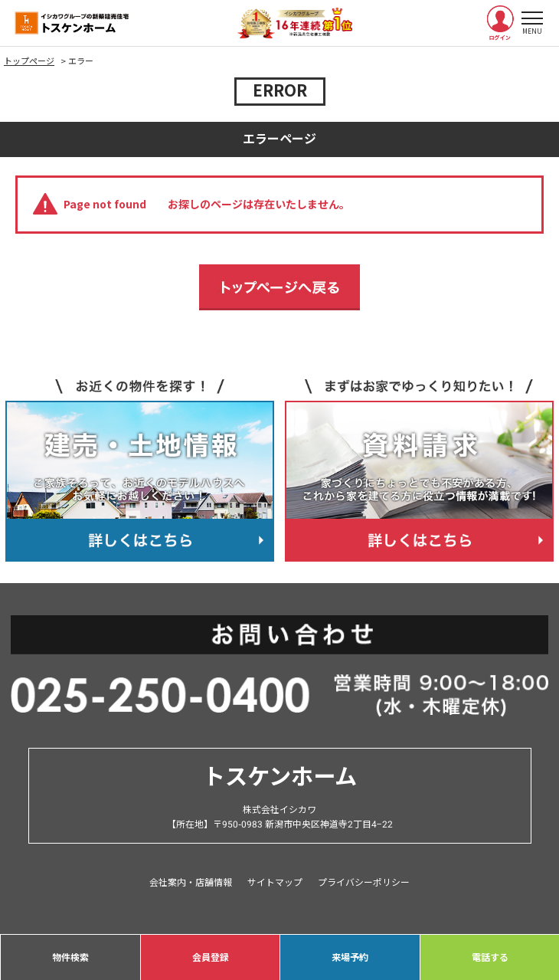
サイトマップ (275, 883)
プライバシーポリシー (364, 883)
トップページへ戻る (279, 287)
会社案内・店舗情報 (191, 883)
